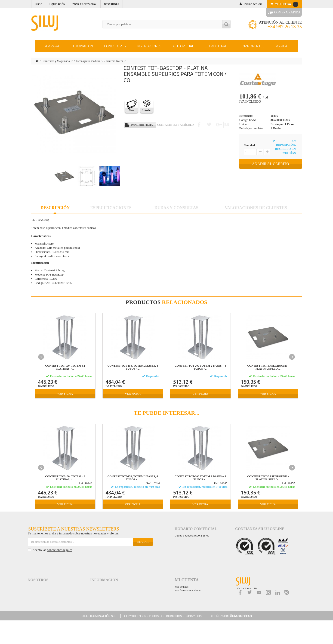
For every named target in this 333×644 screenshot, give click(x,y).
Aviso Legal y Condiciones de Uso (111, 587)
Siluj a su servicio (39, 591)
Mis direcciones (184, 595)
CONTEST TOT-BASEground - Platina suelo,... (268, 367)
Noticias (33, 599)
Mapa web (97, 612)
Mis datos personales (187, 598)
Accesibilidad (99, 607)
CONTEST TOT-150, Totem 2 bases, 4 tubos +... (133, 367)
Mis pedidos (182, 587)
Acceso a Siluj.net (39, 587)
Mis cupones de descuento (189, 602)
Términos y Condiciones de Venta (112, 591)
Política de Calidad (40, 595)
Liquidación (57, 4)
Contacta (34, 607)
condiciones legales (60, 550)
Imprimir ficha (142, 125)
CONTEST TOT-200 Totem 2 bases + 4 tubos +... (200, 367)
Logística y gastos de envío (107, 595)
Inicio (39, 4)
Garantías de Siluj (101, 603)
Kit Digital (96, 616)
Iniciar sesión (253, 4)
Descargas (112, 4)
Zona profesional (85, 4)
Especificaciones (111, 208)
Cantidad (249, 145)
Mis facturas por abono (188, 591)
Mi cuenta (187, 580)
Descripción (55, 208)
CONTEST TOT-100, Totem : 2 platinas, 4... (65, 367)
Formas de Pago (101, 599)
